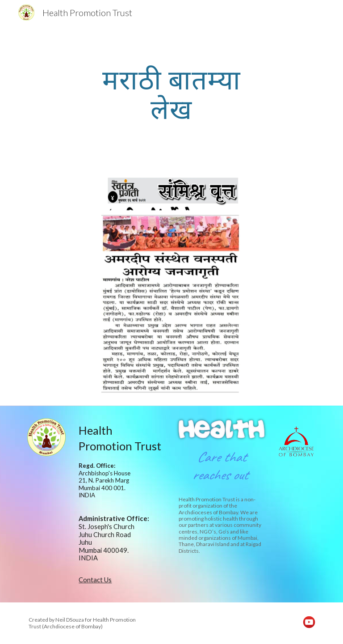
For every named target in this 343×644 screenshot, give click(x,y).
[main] (171, 94)
